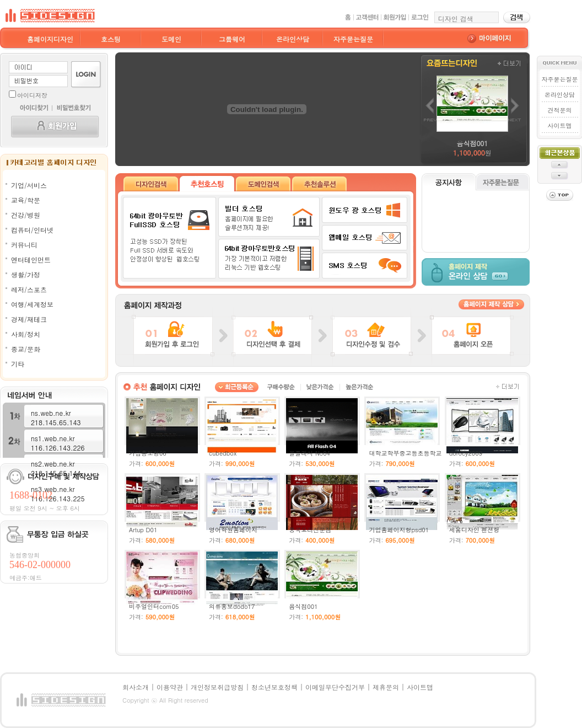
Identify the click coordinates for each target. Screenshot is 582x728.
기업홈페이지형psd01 (399, 530)
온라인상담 (293, 39)
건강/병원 (26, 215)
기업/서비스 (29, 185)
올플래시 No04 (309, 453)
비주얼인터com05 (154, 606)
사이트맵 (559, 125)
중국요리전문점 (310, 530)
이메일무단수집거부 (335, 687)
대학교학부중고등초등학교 (405, 453)
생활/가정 (26, 274)
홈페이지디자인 (50, 39)
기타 (18, 364)
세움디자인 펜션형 (475, 530)
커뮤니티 (24, 245)
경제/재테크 (29, 319)
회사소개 (136, 687)
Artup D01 (143, 530)
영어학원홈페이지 (233, 530)
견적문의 (559, 110)
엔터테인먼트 (31, 259)
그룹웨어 (232, 39)
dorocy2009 (466, 453)
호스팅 (111, 39)
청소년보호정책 (274, 687)
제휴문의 (386, 687)
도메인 (171, 39)
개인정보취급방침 (217, 687)
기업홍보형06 (148, 453)
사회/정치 (26, 334)
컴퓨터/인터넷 (32, 230)
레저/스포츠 (29, 289)
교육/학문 (26, 200)
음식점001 (303, 606)
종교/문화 (26, 349)
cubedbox (223, 453)
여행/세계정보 (32, 304)
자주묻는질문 (353, 39)
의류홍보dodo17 (232, 606)
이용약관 (170, 687)
